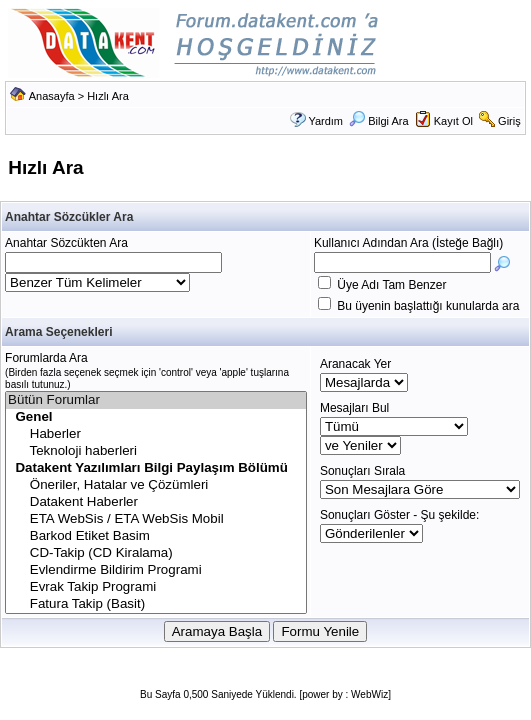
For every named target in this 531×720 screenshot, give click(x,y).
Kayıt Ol (453, 121)
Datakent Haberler (156, 502)
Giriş (509, 121)
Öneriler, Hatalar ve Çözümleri (156, 485)
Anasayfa (52, 96)
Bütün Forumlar (156, 400)
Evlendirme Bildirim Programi (156, 570)
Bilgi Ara (378, 121)
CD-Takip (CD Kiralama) (156, 553)
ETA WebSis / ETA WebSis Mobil (156, 519)
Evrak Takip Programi (156, 587)
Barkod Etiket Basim (156, 536)
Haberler (156, 434)
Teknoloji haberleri (156, 451)
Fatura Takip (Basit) (156, 604)
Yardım (325, 121)
